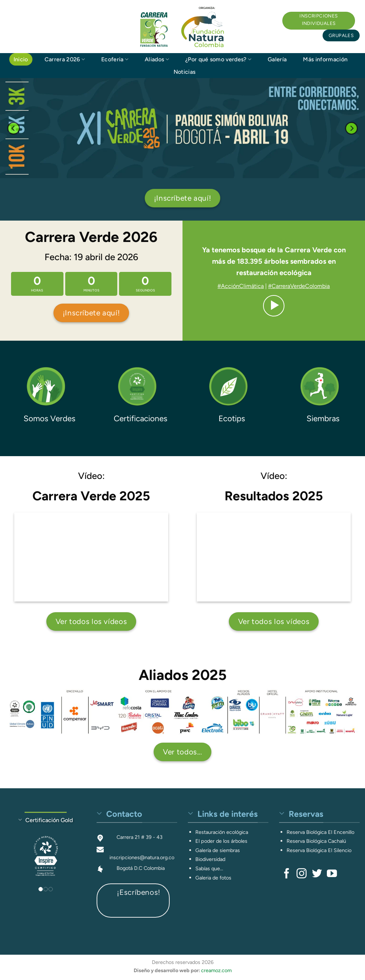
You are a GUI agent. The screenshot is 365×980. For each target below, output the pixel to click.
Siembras (323, 419)
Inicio (21, 59)
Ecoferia (115, 59)
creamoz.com (216, 970)
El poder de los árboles (221, 841)
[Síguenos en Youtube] (332, 874)
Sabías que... (209, 868)
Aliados (157, 59)
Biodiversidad (210, 859)
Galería (277, 59)
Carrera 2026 (65, 59)
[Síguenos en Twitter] (317, 874)
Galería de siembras (218, 850)
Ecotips (232, 419)
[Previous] (14, 128)
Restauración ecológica (222, 832)
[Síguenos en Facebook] (287, 874)
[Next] (351, 128)
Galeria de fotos (213, 878)
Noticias (185, 72)
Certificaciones (140, 419)
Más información (325, 59)
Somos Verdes (49, 419)
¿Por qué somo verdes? (218, 59)
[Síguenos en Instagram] (302, 874)
